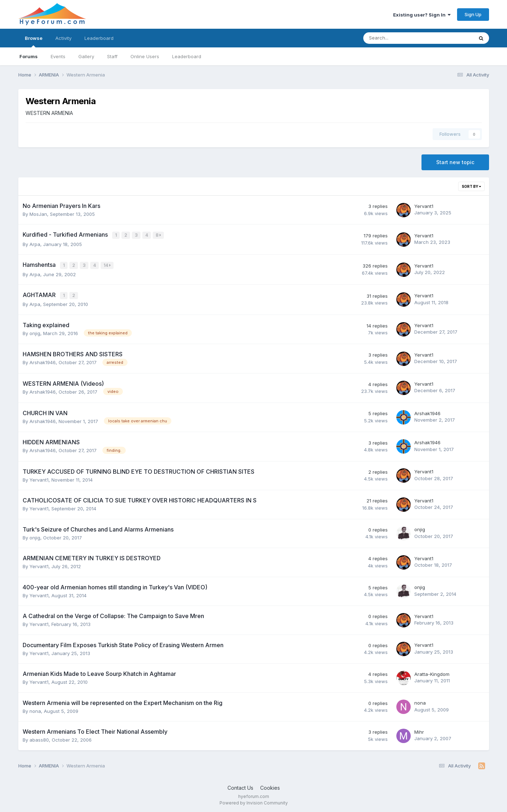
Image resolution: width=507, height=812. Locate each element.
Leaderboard (187, 56)
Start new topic (455, 162)
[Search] (399, 38)
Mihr (419, 730)
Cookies (270, 786)
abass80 (39, 738)
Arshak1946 (43, 361)
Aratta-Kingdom (432, 673)
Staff (112, 56)
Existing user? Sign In (422, 15)
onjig (35, 332)
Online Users (145, 56)
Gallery (86, 56)
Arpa (35, 243)
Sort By (471, 186)
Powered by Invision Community (254, 801)
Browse (34, 41)
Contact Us (240, 786)
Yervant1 (424, 206)
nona (35, 709)
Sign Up (473, 14)
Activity (63, 38)
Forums (29, 56)
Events (58, 56)
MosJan (38, 214)
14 (108, 265)
